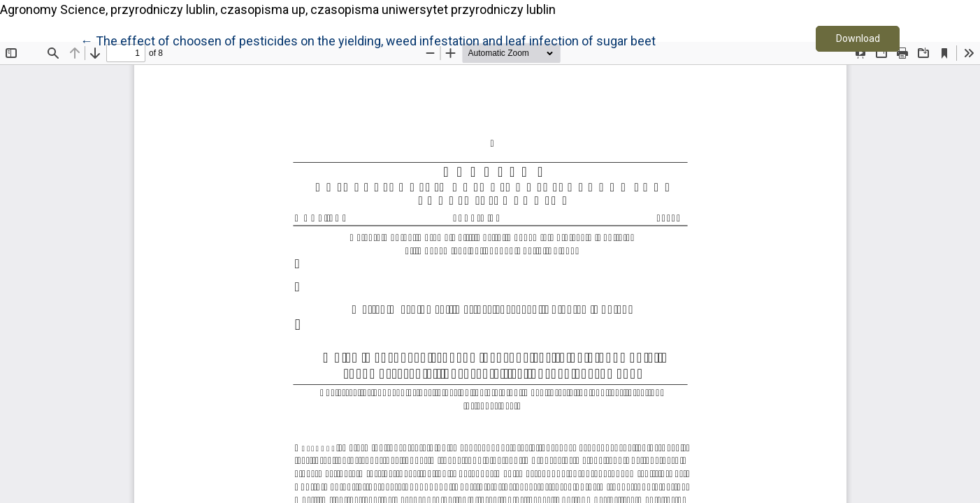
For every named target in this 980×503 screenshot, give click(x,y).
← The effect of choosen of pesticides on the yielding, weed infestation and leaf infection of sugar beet (368, 40)
